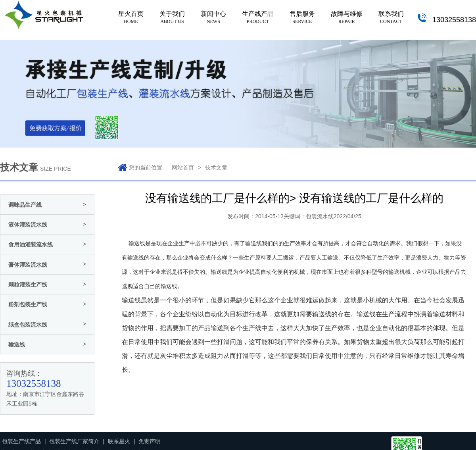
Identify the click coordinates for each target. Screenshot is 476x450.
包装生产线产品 (21, 441)
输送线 (219, 272)
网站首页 (183, 167)
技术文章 (216, 167)
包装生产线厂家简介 (74, 441)
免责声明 (150, 441)
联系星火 (119, 441)
